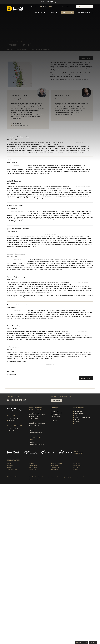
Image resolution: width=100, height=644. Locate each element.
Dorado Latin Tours (12, 470)
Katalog (53, 7)
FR (36, 7)
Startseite (9, 49)
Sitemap (85, 477)
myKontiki (33, 443)
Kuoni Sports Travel (56, 464)
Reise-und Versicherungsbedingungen (62, 477)
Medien (77, 420)
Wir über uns (78, 411)
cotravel (9, 468)
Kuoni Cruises (55, 466)
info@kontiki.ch (13, 420)
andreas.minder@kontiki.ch (20, 126)
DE (32, 7)
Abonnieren (57, 401)
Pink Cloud (76, 468)
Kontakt (77, 422)
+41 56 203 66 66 (13, 419)
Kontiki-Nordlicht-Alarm (37, 444)
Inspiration (17, 49)
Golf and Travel (33, 466)
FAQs (76, 424)
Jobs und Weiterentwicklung (82, 418)
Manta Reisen (55, 470)
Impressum (78, 477)
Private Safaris (77, 466)
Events (77, 416)
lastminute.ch (55, 468)
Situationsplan (57, 422)
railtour (75, 470)
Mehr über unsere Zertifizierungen (78, 453)
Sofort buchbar (65, 7)
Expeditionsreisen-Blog (28, 49)
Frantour (31, 464)
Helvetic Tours (33, 468)
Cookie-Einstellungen (35, 479)
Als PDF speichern (86, 58)
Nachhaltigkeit (79, 413)
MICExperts (77, 464)
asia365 (9, 464)
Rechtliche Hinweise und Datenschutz (39, 477)
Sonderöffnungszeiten (36, 433)
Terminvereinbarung (36, 431)
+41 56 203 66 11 (17, 123)
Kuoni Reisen (32, 470)
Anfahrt (55, 420)
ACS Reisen (10, 466)
